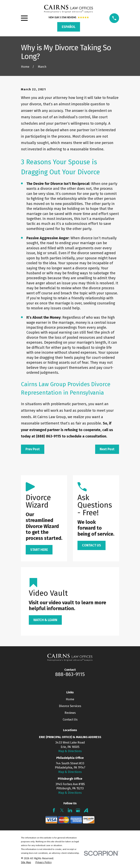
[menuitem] (26, 862)
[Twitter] (62, 810)
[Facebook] (54, 810)
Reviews (70, 713)
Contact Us (70, 719)
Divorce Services (70, 706)
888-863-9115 (70, 674)
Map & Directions (70, 751)
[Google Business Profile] (78, 810)
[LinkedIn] (70, 810)
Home (70, 699)
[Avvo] (86, 810)
